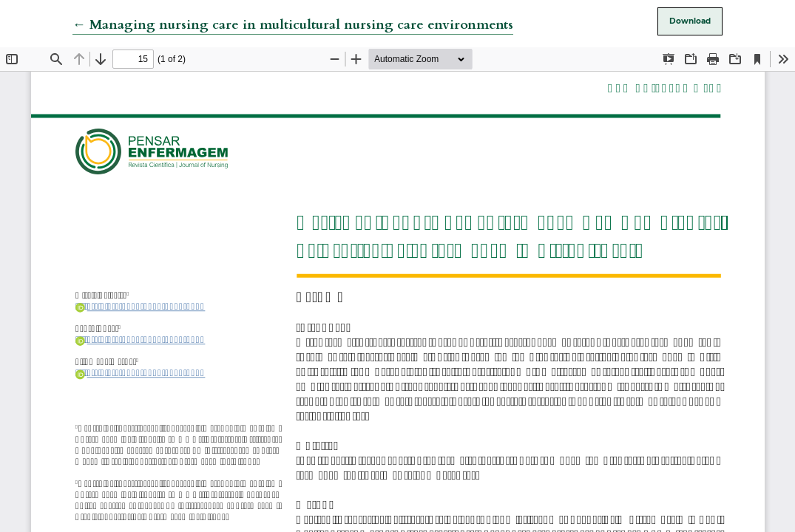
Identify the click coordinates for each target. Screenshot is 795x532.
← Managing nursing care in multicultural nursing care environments (293, 25)
